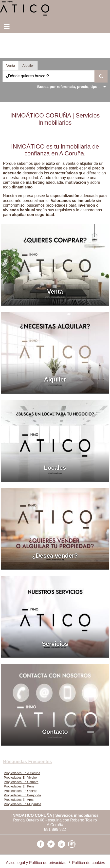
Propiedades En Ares (19, 800)
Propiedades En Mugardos (23, 804)
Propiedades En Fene (19, 786)
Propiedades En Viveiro (20, 777)
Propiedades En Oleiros (21, 791)
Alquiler (28, 66)
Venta (11, 66)
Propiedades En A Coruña (22, 773)
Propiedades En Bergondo (22, 795)
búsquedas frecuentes (27, 762)
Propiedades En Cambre (21, 782)
